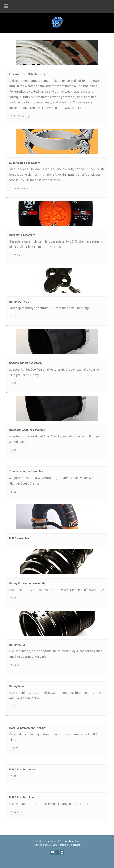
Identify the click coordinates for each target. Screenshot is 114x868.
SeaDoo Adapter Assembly (26, 363)
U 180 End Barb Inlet (22, 797)
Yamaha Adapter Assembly (26, 471)
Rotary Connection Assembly (27, 583)
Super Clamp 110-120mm (25, 163)
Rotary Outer (17, 645)
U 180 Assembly (19, 538)
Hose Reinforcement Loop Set (28, 728)
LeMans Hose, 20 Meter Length (29, 74)
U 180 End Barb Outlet (23, 769)
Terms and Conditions (70, 841)
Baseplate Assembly (22, 235)
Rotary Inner (17, 686)
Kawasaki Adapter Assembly (27, 430)
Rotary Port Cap (19, 302)
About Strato (51, 841)
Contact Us (38, 841)
